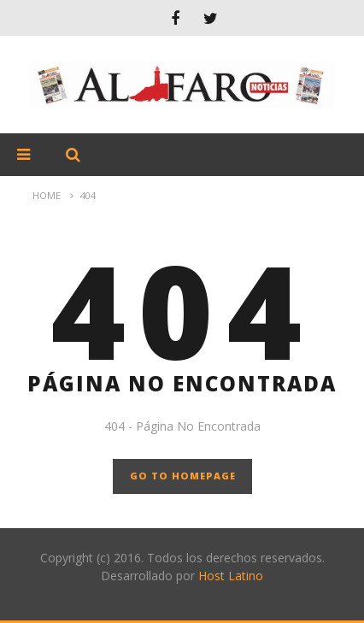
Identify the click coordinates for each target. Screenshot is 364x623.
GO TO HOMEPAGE (183, 476)
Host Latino (231, 576)
